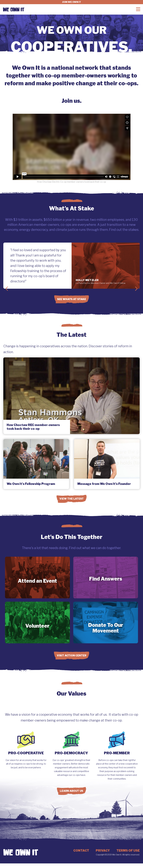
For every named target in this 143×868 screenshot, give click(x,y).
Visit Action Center (72, 655)
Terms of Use (128, 851)
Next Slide (136, 289)
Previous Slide (7, 289)
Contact (81, 851)
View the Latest (72, 499)
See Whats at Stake (72, 299)
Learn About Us (71, 791)
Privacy (103, 851)
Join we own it (72, 2)
